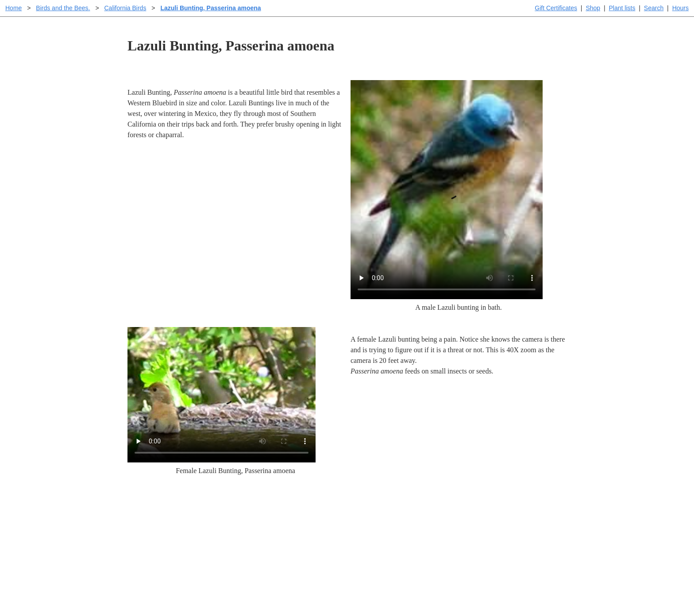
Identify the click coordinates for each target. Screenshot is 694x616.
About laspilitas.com (491, 542)
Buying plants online (378, 528)
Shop (593, 8)
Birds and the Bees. (63, 8)
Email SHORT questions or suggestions (293, 587)
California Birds (125, 8)
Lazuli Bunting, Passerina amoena (210, 8)
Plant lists (622, 8)
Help (356, 514)
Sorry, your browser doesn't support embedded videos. (447, 190)
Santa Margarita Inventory (499, 514)
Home (13, 8)
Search (654, 8)
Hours (681, 8)
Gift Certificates (556, 8)
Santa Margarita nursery (496, 528)
